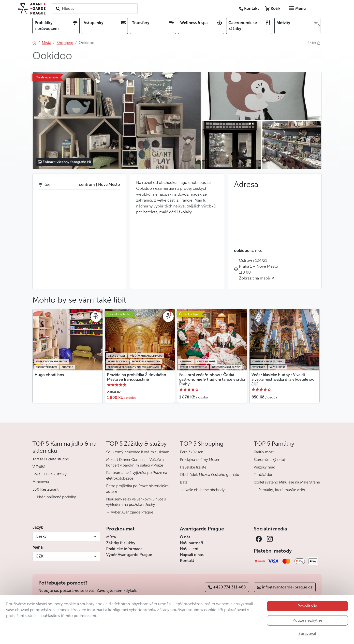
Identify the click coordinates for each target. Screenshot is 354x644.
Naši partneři (192, 543)
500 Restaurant (45, 489)
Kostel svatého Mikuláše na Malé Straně (287, 482)
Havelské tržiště (193, 467)
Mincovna (41, 482)
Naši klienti (190, 549)
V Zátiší (39, 467)
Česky (41, 536)
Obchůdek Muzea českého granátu (210, 475)
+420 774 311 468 (227, 587)
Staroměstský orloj (269, 460)
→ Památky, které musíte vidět (279, 490)
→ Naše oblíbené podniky (54, 497)
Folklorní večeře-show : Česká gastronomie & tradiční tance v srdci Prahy (212, 379)
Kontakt (187, 561)
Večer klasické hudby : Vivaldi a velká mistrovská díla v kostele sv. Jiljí (283, 379)
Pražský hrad (265, 467)
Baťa (184, 482)
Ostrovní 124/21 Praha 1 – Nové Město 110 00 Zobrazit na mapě (258, 269)
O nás (185, 537)
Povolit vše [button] (307, 606)
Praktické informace (124, 549)
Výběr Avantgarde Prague (129, 555)
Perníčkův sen (192, 452)
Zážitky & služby (121, 543)
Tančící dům (264, 475)
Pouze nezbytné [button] (307, 620)
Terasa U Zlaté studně (51, 459)
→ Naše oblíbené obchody (202, 490)
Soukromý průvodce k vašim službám (138, 452)
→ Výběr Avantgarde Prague (130, 512)
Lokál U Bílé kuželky (50, 474)
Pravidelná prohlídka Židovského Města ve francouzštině (137, 377)
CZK (40, 556)
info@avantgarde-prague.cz (285, 587)
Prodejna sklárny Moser (200, 460)
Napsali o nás (192, 555)
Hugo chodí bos (49, 375)
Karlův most (264, 452)
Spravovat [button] (307, 634)
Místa (111, 537)
